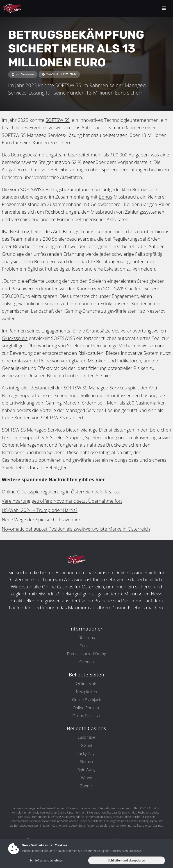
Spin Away (86, 770)
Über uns (86, 637)
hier (107, 375)
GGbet (86, 745)
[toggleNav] (164, 9)
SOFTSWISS (57, 120)
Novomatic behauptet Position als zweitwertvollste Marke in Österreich (76, 529)
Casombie (86, 737)
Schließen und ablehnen (46, 860)
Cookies (86, 646)
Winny (87, 778)
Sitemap (86, 662)
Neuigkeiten (86, 692)
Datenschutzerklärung (86, 654)
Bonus (105, 197)
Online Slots (86, 683)
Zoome (86, 786)
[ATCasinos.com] (22, 9)
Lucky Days (87, 753)
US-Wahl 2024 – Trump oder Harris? (40, 510)
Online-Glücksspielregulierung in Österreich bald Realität (61, 492)
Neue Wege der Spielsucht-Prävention (42, 520)
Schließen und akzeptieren (127, 860)
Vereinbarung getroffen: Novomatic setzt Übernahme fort (62, 501)
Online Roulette (87, 708)
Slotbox (86, 762)
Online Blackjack (86, 700)
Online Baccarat (87, 716)
